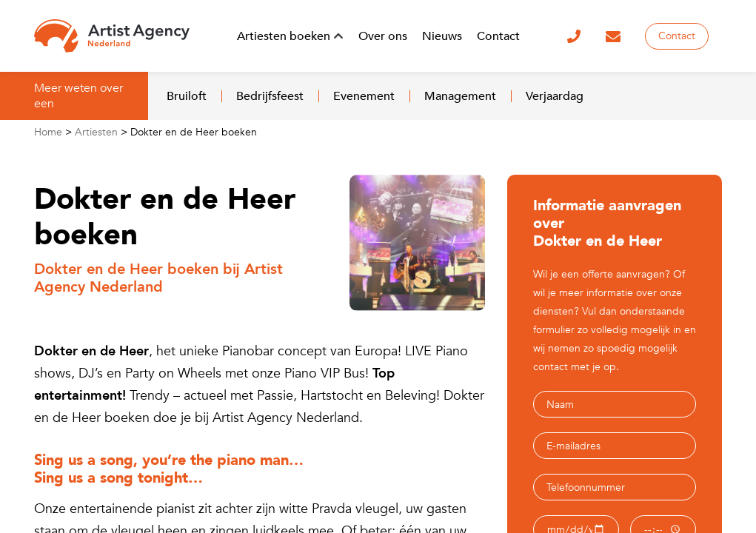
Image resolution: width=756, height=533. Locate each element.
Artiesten (96, 132)
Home (48, 132)
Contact (677, 36)
